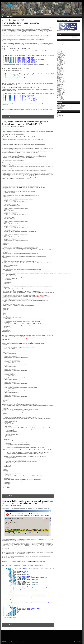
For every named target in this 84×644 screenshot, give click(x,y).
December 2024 (60, 46)
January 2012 (60, 90)
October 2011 (60, 92)
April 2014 (59, 66)
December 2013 (60, 70)
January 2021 (60, 50)
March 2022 (59, 48)
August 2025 (59, 44)
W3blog (80, 642)
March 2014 (59, 67)
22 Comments (14, 116)
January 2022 (60, 49)
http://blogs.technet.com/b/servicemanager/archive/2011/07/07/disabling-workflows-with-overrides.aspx (23, 561)
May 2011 (59, 96)
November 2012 (60, 79)
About (3, 16)
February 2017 (60, 56)
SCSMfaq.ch (59, 108)
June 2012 (59, 85)
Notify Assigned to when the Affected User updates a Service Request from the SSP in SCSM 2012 (25, 123)
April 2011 (59, 97)
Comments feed (60, 115)
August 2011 (59, 94)
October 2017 (60, 54)
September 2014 (60, 63)
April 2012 (59, 87)
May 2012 (59, 86)
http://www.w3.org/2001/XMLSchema (15, 187)
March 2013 (59, 76)
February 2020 (60, 52)
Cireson (11, 36)
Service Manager (11, 118)
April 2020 (59, 51)
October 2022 (60, 47)
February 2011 (60, 99)
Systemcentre (60, 109)
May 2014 (59, 65)
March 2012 (59, 88)
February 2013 (60, 77)
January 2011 (60, 100)
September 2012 (60, 82)
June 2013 (59, 74)
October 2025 (60, 43)
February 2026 (60, 42)
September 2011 (60, 93)
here (14, 146)
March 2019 (59, 53)
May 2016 (59, 58)
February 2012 (60, 89)
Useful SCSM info (9, 16)
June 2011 (59, 95)
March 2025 (59, 45)
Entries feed (59, 114)
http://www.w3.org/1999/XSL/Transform (36, 187)
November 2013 (60, 71)
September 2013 (60, 73)
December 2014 (60, 61)
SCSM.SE (12, 5)
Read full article (6, 116)
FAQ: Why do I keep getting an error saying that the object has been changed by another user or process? (27, 502)
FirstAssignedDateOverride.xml (9, 619)
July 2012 (59, 84)
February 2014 (60, 68)
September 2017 (60, 55)
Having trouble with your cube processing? (21, 23)
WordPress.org (60, 116)
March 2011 (59, 98)
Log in (58, 113)
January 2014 (60, 69)
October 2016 (60, 57)
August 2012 (59, 83)
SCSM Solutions (60, 107)
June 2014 (59, 64)
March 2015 (59, 60)
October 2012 (60, 80)
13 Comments (14, 624)
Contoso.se (59, 105)
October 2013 (60, 72)
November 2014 (60, 62)
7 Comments (14, 495)
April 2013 (59, 75)
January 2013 (60, 78)
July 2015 (59, 59)
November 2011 (60, 91)
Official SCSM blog (61, 106)
